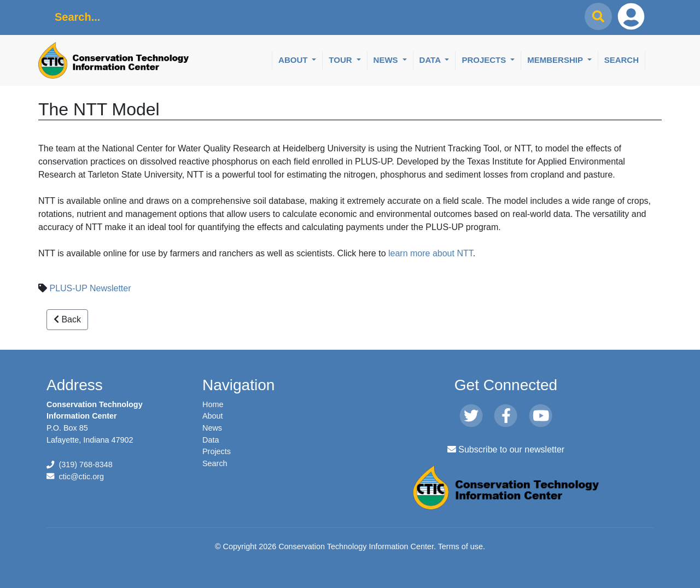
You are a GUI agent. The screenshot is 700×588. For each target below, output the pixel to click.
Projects (485, 60)
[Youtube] (541, 416)
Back (67, 319)
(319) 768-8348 (85, 464)
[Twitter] (471, 416)
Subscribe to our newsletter (506, 449)
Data (431, 60)
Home (213, 404)
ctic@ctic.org (81, 477)
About (294, 60)
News (387, 60)
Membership (556, 60)
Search (622, 60)
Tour (341, 60)
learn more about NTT (431, 253)
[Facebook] (506, 416)
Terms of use (460, 546)
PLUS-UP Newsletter (90, 288)
